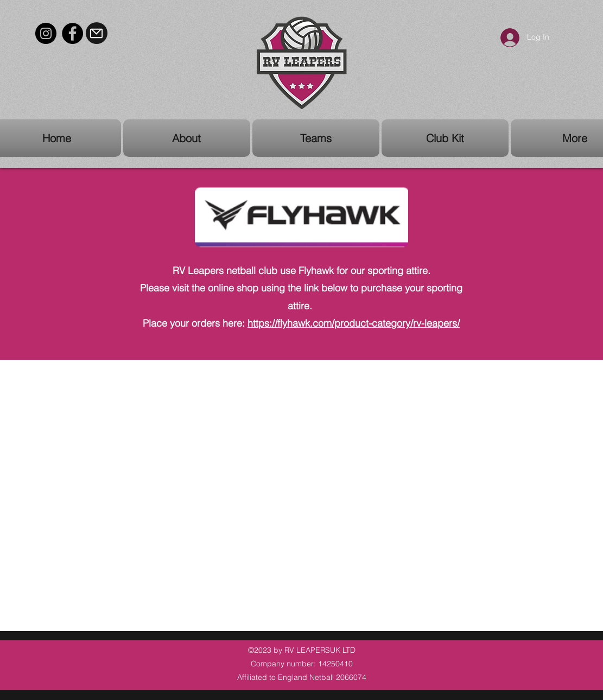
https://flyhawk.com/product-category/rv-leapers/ (354, 323)
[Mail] (97, 33)
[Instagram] (46, 33)
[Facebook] (72, 33)
